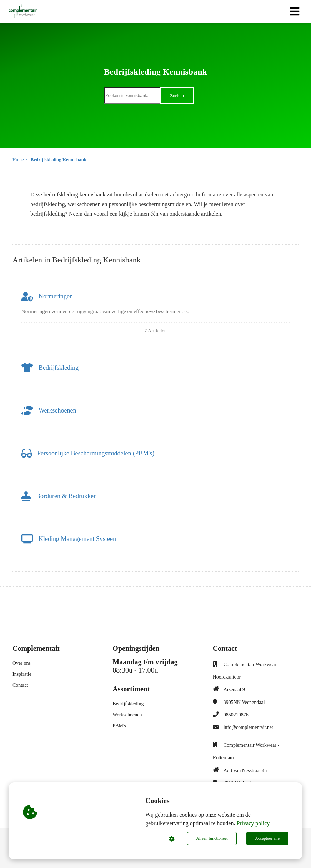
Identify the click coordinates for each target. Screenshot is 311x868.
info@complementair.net (248, 727)
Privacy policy (253, 823)
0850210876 (236, 715)
